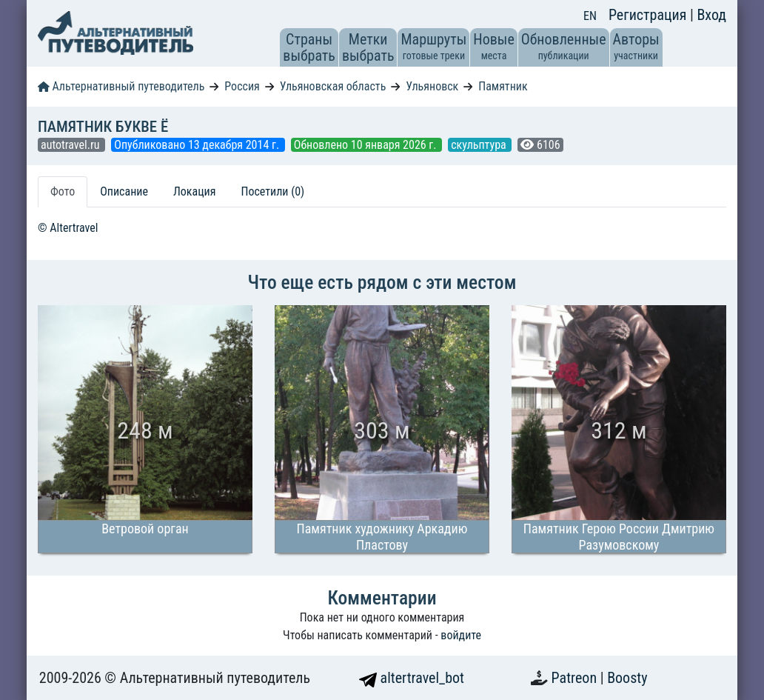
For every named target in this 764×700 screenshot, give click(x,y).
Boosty (627, 678)
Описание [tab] (124, 191)
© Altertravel (68, 228)
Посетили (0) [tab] (272, 191)
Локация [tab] (195, 191)
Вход (711, 15)
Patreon (576, 678)
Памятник (503, 86)
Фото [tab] (63, 191)
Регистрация (649, 15)
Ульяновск (432, 86)
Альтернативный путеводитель (121, 86)
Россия (242, 86)
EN (590, 16)
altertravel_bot (412, 678)
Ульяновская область (333, 86)
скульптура (480, 145)
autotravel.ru (71, 145)
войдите (461, 635)
